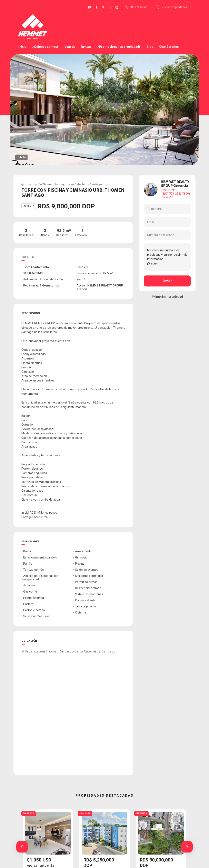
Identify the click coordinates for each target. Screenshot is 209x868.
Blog (150, 47)
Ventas (70, 47)
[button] (22, 847)
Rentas (86, 47)
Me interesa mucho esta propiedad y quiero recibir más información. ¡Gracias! (167, 257)
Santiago (96, 184)
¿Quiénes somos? (45, 47)
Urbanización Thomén (39, 184)
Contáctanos (169, 47)
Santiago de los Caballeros (72, 184)
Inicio (22, 47)
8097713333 (169, 190)
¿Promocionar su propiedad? (119, 47)
